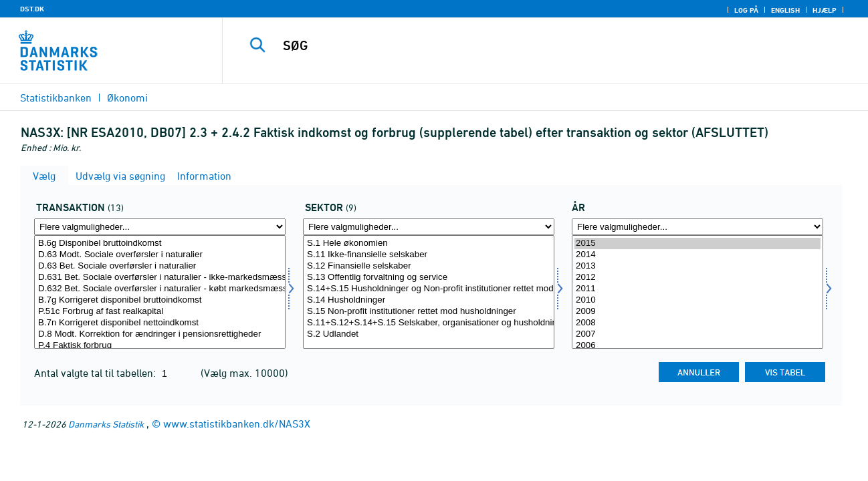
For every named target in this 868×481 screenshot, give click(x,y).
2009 (697, 312)
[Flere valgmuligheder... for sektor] (429, 227)
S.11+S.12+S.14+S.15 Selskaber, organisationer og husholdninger (429, 323)
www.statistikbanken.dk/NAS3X (237, 424)
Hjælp (825, 10)
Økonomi (127, 98)
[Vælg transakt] (160, 292)
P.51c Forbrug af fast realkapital (160, 312)
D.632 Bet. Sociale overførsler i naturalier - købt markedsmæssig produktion (160, 289)
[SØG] (532, 45)
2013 (697, 266)
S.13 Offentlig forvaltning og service (429, 278)
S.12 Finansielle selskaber (429, 266)
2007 (697, 334)
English (785, 10)
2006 (697, 346)
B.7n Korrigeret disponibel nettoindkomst (160, 323)
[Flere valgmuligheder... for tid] (697, 227)
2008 (697, 323)
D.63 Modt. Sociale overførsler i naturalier (160, 255)
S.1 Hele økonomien (429, 244)
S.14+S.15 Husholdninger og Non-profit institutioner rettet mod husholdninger (429, 289)
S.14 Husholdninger (429, 300)
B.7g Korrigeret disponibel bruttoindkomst (160, 300)
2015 (697, 244)
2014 (697, 255)
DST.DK (32, 9)
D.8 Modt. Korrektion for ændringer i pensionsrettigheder (160, 334)
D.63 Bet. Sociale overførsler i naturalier (160, 266)
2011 (697, 289)
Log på (746, 10)
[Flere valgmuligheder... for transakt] (160, 227)
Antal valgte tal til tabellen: (96, 373)
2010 (697, 300)
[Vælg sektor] (429, 292)
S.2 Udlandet (429, 334)
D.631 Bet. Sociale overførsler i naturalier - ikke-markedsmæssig (160, 278)
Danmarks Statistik (106, 424)
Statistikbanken (56, 98)
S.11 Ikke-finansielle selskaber (429, 255)
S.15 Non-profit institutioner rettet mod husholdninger (429, 312)
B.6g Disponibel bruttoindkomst (160, 244)
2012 (697, 278)
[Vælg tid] (697, 292)
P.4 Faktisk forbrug (160, 346)
